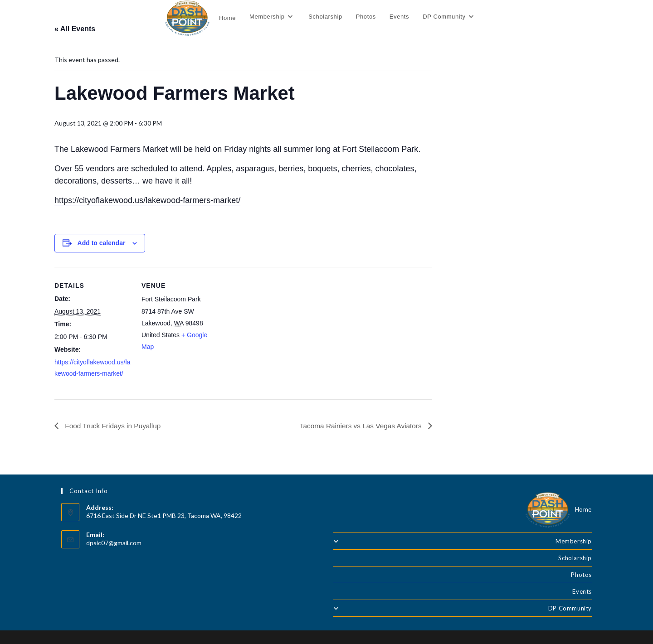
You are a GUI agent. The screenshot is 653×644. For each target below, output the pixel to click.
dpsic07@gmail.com (114, 543)
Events (582, 591)
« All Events (75, 29)
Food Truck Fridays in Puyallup (114, 425)
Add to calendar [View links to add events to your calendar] (102, 243)
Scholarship (575, 558)
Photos (581, 575)
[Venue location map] (276, 330)
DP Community (463, 608)
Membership (463, 541)
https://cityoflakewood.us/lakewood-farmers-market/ (147, 200)
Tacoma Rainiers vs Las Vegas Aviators (359, 425)
